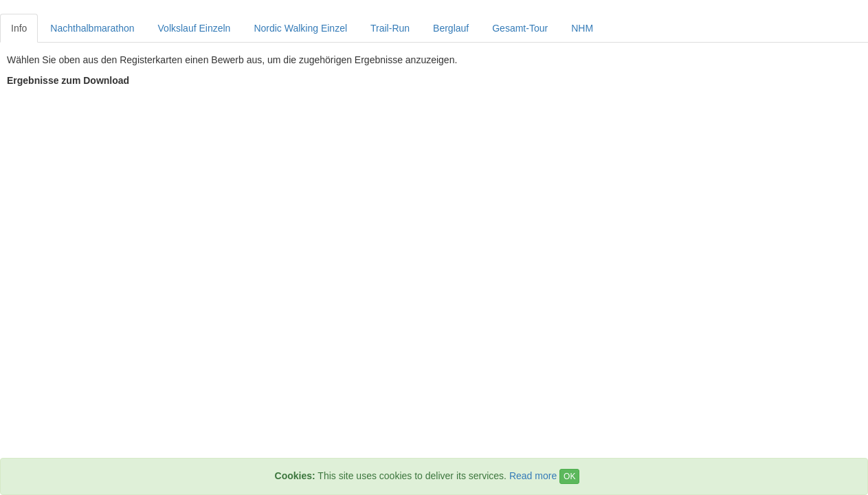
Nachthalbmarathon (92, 28)
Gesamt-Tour (520, 28)
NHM (582, 28)
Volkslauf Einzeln (194, 28)
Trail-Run (390, 28)
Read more (533, 476)
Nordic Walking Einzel (300, 28)
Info (19, 28)
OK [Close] (569, 476)
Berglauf (451, 28)
